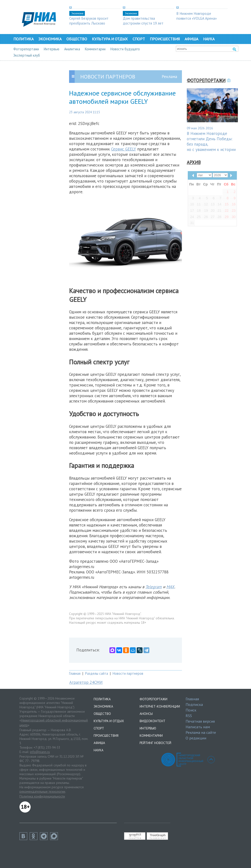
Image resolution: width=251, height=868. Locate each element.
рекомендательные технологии (42, 791)
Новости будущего (125, 49)
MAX (170, 587)
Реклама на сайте (201, 732)
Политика (23, 39)
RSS (189, 716)
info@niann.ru (40, 752)
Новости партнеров (128, 673)
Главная (75, 673)
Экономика (50, 39)
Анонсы (146, 714)
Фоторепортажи (26, 49)
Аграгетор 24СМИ (86, 682)
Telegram (154, 587)
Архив (194, 162)
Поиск (191, 710)
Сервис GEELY (124, 149)
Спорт (139, 39)
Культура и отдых (110, 39)
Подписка (194, 704)
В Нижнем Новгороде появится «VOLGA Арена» (197, 16)
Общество (77, 39)
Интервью (52, 49)
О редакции (196, 738)
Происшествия (165, 39)
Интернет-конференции (160, 706)
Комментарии (95, 49)
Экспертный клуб (27, 55)
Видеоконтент (152, 721)
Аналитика (72, 49)
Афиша (191, 39)
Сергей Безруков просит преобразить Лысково (89, 21)
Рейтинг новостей (155, 743)
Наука (209, 39)
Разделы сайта (97, 673)
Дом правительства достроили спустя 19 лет (143, 21)
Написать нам (198, 727)
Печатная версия (200, 721)
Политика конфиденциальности (42, 796)
